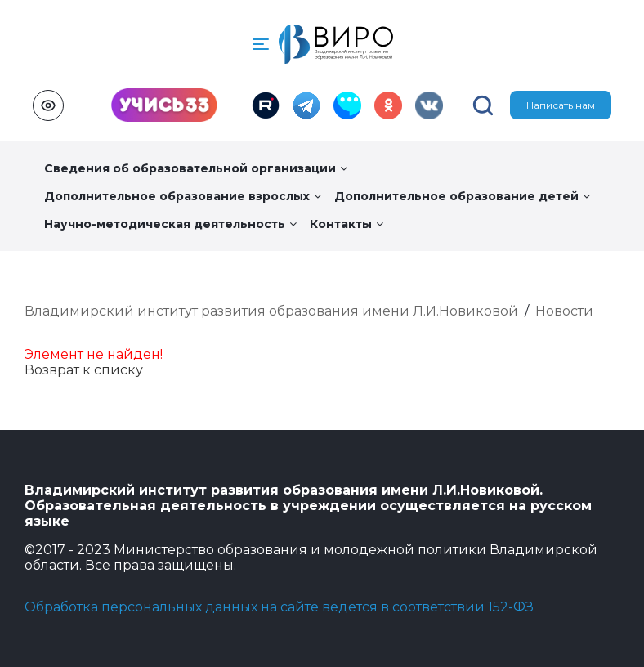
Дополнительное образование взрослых (183, 196)
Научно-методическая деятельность (170, 224)
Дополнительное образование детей (462, 196)
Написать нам (561, 105)
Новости (564, 311)
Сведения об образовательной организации (196, 168)
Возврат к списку (84, 370)
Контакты (347, 224)
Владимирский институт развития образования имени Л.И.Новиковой (271, 311)
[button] (261, 44)
